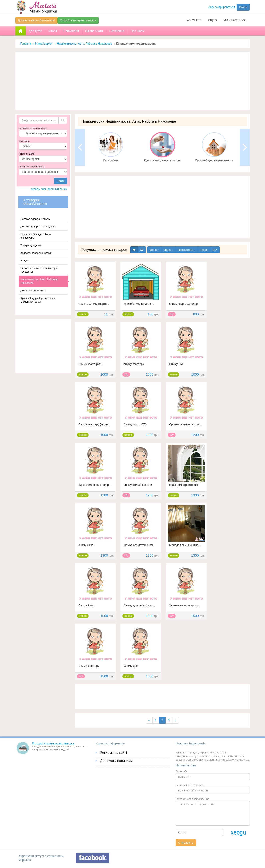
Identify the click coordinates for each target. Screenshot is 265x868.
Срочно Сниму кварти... (94, 304)
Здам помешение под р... (95, 485)
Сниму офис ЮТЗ (135, 424)
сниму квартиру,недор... (185, 304)
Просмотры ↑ (186, 250)
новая (204, 250)
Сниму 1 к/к (86, 605)
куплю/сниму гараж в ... (139, 304)
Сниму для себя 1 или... (139, 605)
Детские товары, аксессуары (38, 226)
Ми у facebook (235, 20)
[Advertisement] (133, 81)
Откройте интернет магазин (78, 20)
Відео (212, 20)
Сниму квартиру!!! (90, 364)
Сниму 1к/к (176, 364)
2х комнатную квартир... (185, 605)
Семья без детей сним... (140, 545)
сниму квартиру (134, 364)
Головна (26, 44)
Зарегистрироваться (222, 7)
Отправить (186, 842)
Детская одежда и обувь (35, 219)
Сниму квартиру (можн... (94, 424)
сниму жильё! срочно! (138, 485)
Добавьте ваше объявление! (36, 20)
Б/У (215, 250)
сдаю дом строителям (184, 485)
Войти (243, 7)
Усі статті (194, 20)
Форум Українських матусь (53, 743)
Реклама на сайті (113, 753)
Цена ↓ (168, 250)
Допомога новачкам (116, 761)
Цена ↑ (155, 250)
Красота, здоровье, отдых (36, 253)
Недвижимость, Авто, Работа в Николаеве (85, 44)
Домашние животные (33, 291)
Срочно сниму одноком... (185, 424)
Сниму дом (131, 666)
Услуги (25, 261)
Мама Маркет (44, 44)
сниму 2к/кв (86, 545)
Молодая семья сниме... (185, 545)
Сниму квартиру (89, 666)
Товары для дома (31, 245)
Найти (61, 181)
